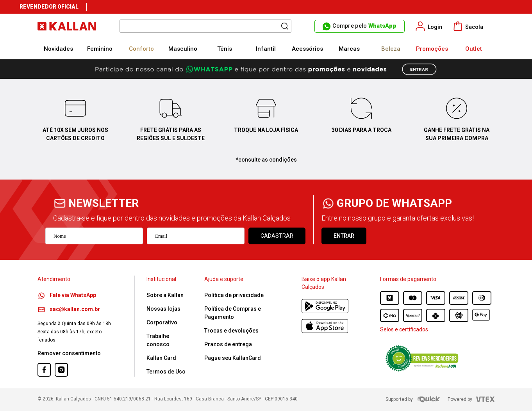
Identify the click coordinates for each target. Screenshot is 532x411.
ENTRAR (344, 236)
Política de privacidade (234, 295)
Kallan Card (161, 358)
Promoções (432, 49)
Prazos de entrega (228, 344)
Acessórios (307, 49)
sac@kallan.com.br (69, 309)
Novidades (58, 49)
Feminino (100, 49)
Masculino (183, 49)
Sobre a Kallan (165, 295)
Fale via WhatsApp (67, 295)
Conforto (141, 49)
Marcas (349, 49)
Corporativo (162, 322)
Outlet (474, 49)
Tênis (225, 49)
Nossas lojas (163, 309)
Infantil (266, 49)
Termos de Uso (166, 372)
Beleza (391, 49)
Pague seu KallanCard (233, 358)
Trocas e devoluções (231, 331)
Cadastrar (277, 236)
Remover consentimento (69, 353)
